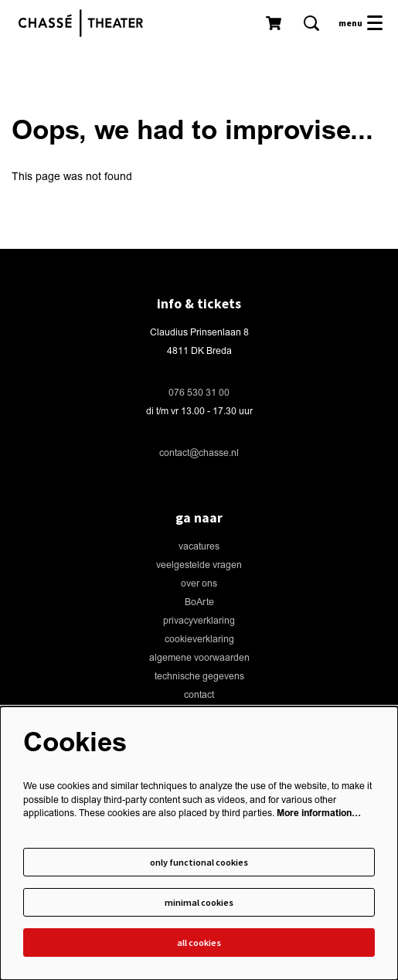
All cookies (199, 943)
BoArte (199, 602)
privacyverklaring (199, 621)
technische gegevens (199, 677)
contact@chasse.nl (199, 453)
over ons (199, 584)
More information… (319, 813)
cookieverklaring (199, 640)
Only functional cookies (199, 862)
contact (199, 695)
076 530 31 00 (199, 393)
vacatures (199, 547)
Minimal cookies (199, 902)
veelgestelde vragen (199, 565)
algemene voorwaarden (199, 658)
